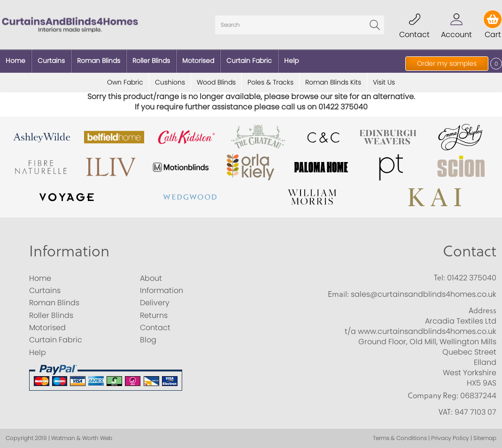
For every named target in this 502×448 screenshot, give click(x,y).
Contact (470, 251)
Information (69, 251)
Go (375, 25)
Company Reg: (433, 395)
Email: (338, 294)
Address (483, 310)
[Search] (300, 25)
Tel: (440, 278)
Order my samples (447, 63)
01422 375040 (472, 278)
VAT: (446, 412)
